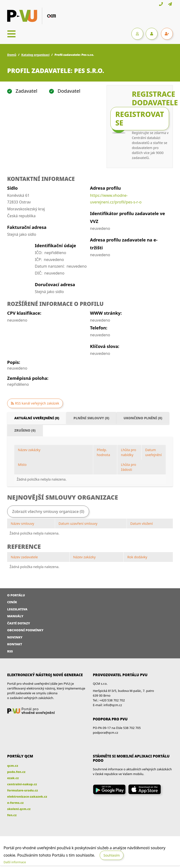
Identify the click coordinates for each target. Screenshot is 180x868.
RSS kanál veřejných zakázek (37, 403)
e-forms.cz (15, 803)
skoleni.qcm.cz (19, 809)
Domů (12, 55)
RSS (10, 651)
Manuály (15, 616)
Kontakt (15, 644)
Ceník (12, 602)
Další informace (15, 862)
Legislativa (17, 609)
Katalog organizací (35, 55)
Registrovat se (140, 118)
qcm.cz (13, 766)
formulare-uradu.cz (23, 790)
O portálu (16, 595)
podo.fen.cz (16, 772)
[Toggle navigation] (11, 34)
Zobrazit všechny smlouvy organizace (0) (48, 511)
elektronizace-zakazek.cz (27, 796)
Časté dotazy (19, 623)
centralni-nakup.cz (22, 784)
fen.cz (12, 815)
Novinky (15, 637)
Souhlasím (112, 855)
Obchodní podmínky (25, 630)
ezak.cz (13, 778)
